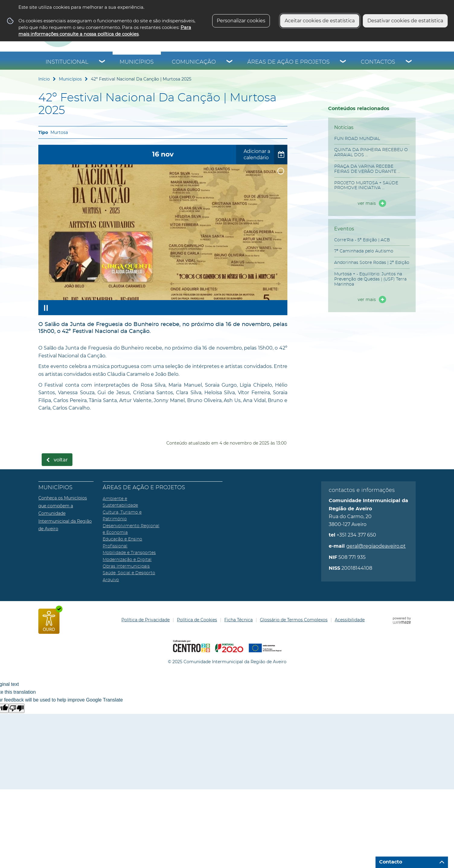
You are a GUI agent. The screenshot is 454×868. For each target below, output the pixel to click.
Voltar (61, 460)
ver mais (367, 203)
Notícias (344, 127)
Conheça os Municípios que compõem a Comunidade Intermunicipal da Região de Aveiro (65, 513)
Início (44, 79)
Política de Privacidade (145, 620)
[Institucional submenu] (102, 62)
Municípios (137, 62)
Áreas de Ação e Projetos (288, 62)
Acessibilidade (350, 620)
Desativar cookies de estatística (405, 21)
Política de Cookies (197, 620)
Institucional (67, 62)
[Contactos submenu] (409, 62)
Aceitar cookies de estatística (320, 21)
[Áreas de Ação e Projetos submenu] (343, 62)
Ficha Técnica (238, 620)
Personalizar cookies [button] (241, 21)
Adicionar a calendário (257, 154)
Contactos (378, 62)
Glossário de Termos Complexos (294, 620)
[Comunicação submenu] (230, 62)
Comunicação (194, 62)
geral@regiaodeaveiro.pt (376, 546)
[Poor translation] (17, 708)
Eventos (344, 229)
